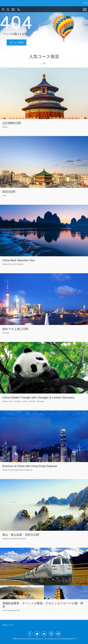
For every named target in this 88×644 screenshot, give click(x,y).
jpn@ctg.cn (13, 9)
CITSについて (8, 625)
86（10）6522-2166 (19, 9)
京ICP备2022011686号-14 (68, 639)
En (85, 3)
